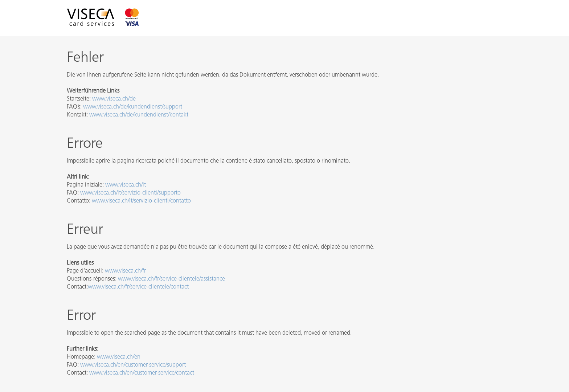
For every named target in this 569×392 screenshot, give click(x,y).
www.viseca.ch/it (126, 185)
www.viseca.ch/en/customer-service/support (133, 365)
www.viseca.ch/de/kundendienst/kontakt (139, 115)
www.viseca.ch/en (119, 357)
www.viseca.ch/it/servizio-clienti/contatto (141, 201)
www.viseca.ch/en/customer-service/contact (142, 373)
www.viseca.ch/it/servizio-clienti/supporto (130, 193)
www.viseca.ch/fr (125, 271)
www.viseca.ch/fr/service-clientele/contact (138, 287)
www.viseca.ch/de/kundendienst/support (133, 107)
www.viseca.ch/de (114, 99)
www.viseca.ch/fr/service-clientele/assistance (171, 279)
